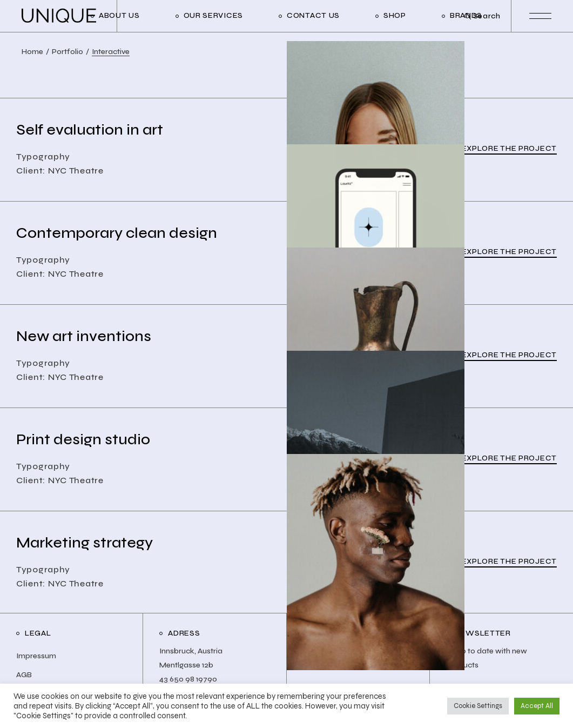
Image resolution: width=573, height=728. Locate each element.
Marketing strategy (85, 543)
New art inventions (84, 336)
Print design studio (83, 439)
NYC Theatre (76, 171)
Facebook (323, 665)
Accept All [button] (537, 706)
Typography (43, 156)
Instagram (323, 651)
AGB (24, 675)
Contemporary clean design (117, 233)
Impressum (36, 656)
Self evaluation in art (90, 130)
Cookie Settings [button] (478, 706)
